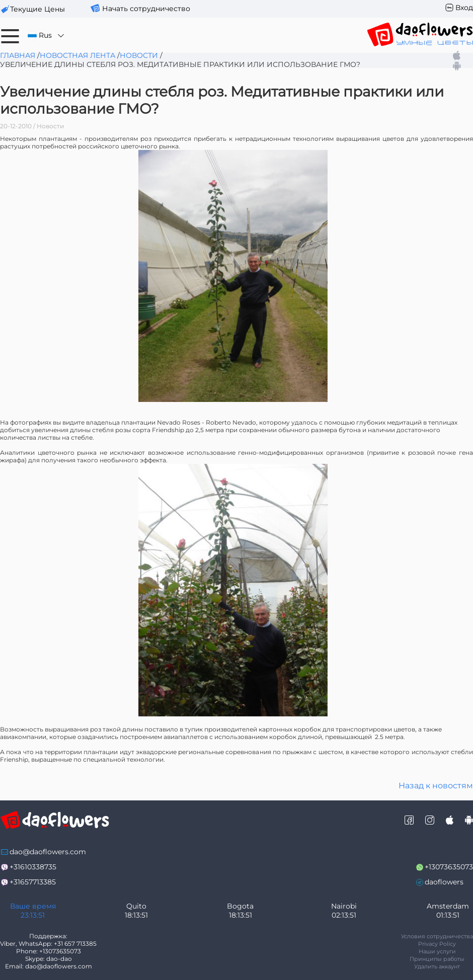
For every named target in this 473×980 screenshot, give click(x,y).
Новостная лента (77, 55)
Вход (464, 8)
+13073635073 (449, 867)
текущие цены (37, 9)
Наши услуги (437, 951)
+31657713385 (33, 882)
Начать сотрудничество (146, 9)
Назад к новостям (436, 786)
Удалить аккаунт (437, 966)
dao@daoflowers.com (48, 852)
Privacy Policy (437, 944)
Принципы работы (437, 959)
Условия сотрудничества (437, 936)
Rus (47, 35)
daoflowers (444, 882)
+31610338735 (33, 867)
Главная (18, 55)
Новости (139, 55)
